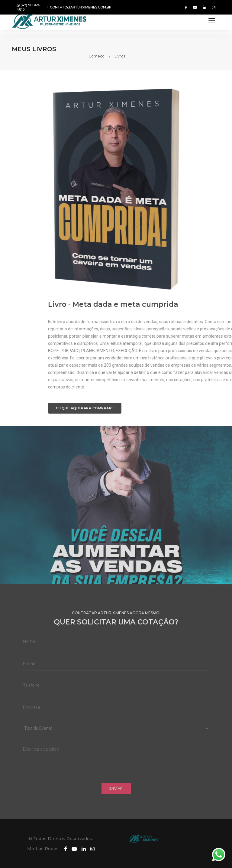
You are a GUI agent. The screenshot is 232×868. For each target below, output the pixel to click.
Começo (191, 49)
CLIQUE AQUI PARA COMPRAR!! (154, 402)
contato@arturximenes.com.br (81, 7)
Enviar (116, 795)
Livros (215, 49)
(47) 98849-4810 (28, 7)
